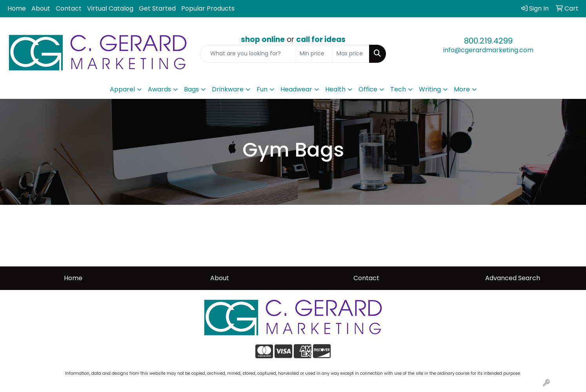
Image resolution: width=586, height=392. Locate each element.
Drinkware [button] (228, 89)
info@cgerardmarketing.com (488, 50)
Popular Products (208, 8)
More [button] (462, 89)
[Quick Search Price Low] (314, 54)
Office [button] (368, 89)
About (41, 8)
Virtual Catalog (110, 8)
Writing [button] (430, 89)
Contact (69, 8)
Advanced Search (513, 278)
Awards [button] (159, 89)
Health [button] (335, 89)
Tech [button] (398, 89)
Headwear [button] (296, 89)
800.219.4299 (488, 41)
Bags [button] (191, 89)
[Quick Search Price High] (351, 54)
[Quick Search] (248, 54)
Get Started (157, 8)
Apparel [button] (122, 89)
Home (17, 8)
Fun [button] (262, 89)
